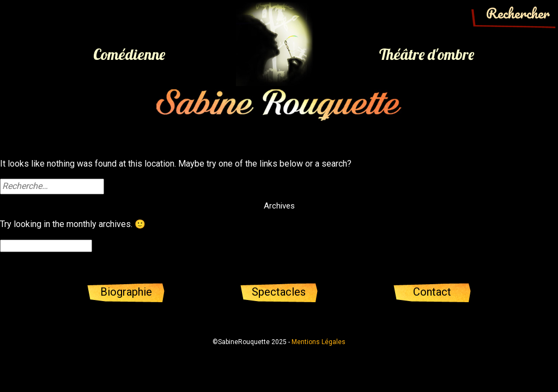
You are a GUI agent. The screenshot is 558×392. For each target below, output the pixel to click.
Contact (432, 292)
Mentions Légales (319, 342)
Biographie (126, 292)
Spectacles (279, 292)
